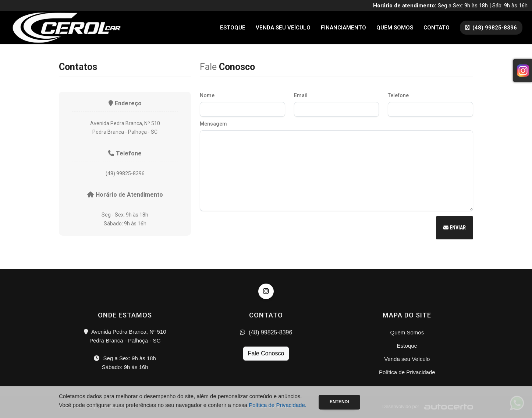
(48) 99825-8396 (266, 332)
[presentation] (256, 229)
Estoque (233, 28)
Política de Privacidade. (278, 405)
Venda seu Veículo (283, 28)
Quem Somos (395, 28)
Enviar (455, 228)
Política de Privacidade (407, 372)
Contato (437, 28)
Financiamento (343, 28)
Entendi (339, 402)
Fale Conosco (266, 353)
